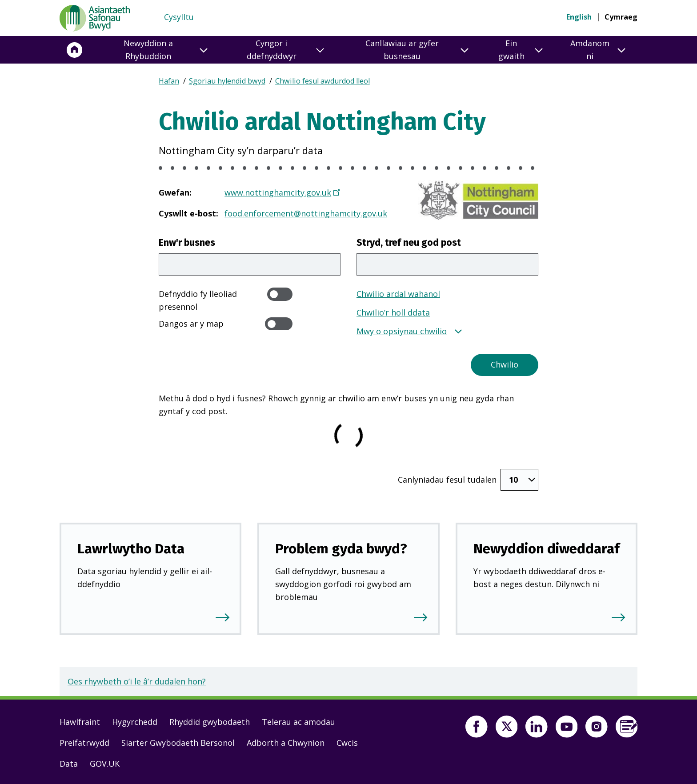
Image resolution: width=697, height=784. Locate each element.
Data (69, 762)
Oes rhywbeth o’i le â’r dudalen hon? (137, 680)
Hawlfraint (80, 720)
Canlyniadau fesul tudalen (447, 479)
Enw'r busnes (187, 243)
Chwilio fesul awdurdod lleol (322, 81)
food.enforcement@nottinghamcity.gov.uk (306, 213)
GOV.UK (105, 762)
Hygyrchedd (135, 720)
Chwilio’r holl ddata (393, 312)
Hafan (169, 81)
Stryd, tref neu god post (409, 243)
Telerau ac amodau (298, 720)
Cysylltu (179, 17)
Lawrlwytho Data (131, 547)
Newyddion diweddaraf (547, 547)
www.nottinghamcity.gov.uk (278, 192)
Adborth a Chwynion (286, 741)
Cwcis (347, 741)
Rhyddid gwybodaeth (210, 720)
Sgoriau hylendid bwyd (227, 81)
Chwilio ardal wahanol (398, 294)
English (579, 17)
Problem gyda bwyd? (341, 547)
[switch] (280, 294)
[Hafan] (75, 50)
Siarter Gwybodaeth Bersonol (178, 741)
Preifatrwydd (84, 741)
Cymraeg (621, 17)
